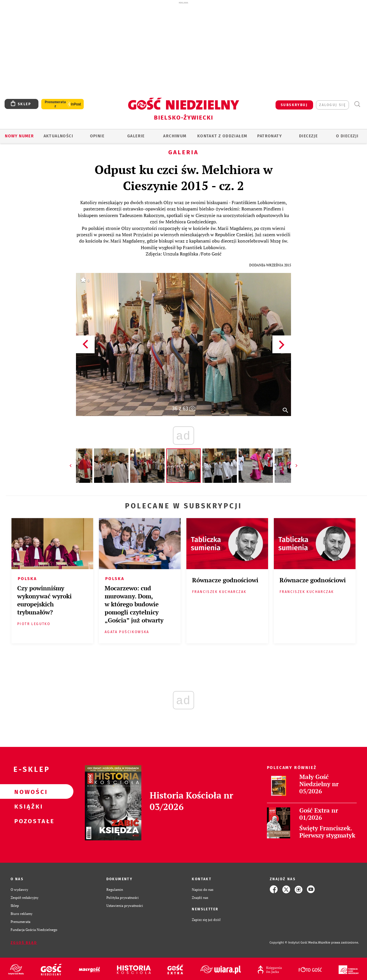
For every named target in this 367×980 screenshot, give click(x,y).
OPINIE (97, 136)
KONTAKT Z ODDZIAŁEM (222, 136)
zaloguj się (332, 105)
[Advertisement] (183, 48)
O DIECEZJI (347, 136)
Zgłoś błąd (24, 943)
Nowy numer (19, 136)
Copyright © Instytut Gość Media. (294, 943)
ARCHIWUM (175, 136)
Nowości (28, 792)
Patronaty (270, 136)
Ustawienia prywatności (125, 905)
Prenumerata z (55, 104)
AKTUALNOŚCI (58, 136)
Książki (28, 806)
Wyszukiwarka (357, 104)
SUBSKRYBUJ (294, 105)
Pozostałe (28, 821)
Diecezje (308, 136)
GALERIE (136, 136)
